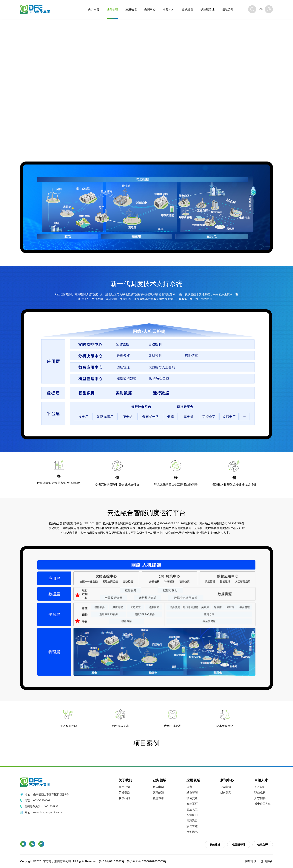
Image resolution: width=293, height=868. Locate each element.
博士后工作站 (263, 804)
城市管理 (192, 792)
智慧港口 (192, 821)
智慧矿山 (192, 815)
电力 (189, 787)
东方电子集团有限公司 (57, 861)
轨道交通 (192, 798)
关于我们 (93, 9)
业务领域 (112, 9)
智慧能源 (158, 792)
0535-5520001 (42, 800)
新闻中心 (150, 9)
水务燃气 (192, 832)
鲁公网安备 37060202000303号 (147, 861)
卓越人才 (169, 9)
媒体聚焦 (226, 792)
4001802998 (51, 806)
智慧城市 (158, 798)
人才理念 (260, 787)
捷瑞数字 (266, 861)
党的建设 (187, 9)
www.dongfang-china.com (48, 812)
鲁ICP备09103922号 (112, 861)
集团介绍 (124, 787)
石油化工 (192, 809)
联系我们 (124, 798)
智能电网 (66, 143)
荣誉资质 (124, 792)
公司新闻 (226, 787)
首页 (42, 143)
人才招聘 (260, 798)
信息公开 (228, 9)
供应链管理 (208, 9)
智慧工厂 (192, 804)
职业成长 (260, 792)
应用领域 (131, 9)
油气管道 (192, 826)
